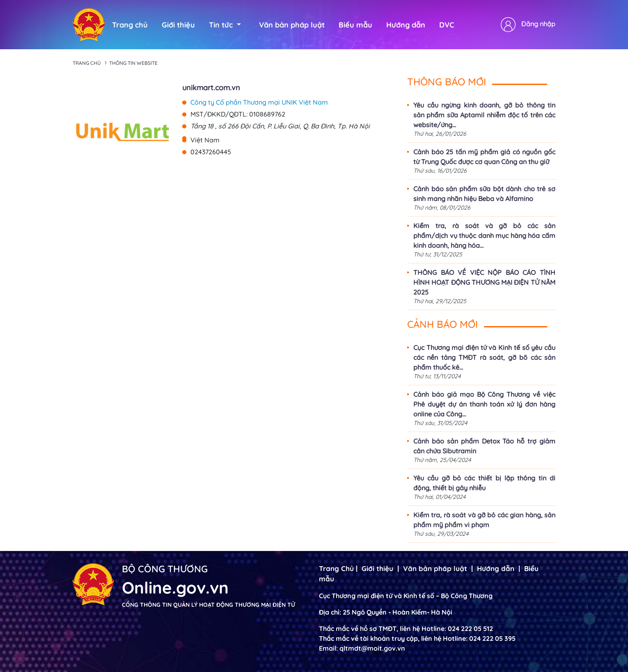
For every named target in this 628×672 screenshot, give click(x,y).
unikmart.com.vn (211, 88)
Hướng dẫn (406, 25)
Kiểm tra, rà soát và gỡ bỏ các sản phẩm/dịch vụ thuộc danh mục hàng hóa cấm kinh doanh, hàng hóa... (484, 235)
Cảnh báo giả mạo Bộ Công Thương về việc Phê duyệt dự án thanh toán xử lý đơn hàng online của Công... (484, 404)
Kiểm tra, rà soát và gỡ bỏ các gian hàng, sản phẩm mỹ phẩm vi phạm (484, 520)
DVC (447, 25)
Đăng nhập (538, 24)
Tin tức (225, 25)
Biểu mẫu (355, 25)
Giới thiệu (178, 25)
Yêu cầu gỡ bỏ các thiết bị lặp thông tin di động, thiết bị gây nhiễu (484, 483)
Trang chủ (130, 25)
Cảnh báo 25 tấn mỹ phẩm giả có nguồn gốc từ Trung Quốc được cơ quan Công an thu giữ (484, 157)
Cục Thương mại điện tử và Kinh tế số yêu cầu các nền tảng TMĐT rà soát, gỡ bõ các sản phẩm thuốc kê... (484, 357)
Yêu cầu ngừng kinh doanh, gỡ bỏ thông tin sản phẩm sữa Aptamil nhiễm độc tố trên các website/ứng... (484, 115)
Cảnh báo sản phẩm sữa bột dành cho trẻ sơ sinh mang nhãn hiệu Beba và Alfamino (484, 194)
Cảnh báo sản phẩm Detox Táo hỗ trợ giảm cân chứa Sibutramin (484, 446)
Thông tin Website (133, 63)
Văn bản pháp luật (292, 25)
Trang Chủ (336, 568)
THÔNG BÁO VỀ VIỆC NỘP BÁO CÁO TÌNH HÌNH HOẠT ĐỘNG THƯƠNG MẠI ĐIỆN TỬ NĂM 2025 (484, 282)
